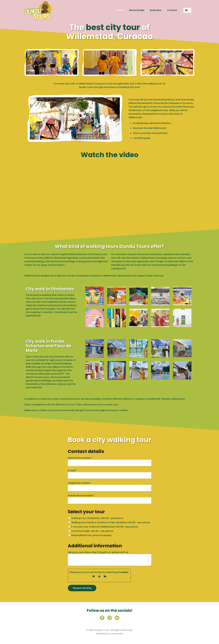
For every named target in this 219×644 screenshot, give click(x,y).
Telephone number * (110, 486)
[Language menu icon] (187, 10)
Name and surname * (110, 461)
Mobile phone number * (110, 499)
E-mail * (110, 474)
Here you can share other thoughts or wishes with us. (110, 558)
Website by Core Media (109, 634)
